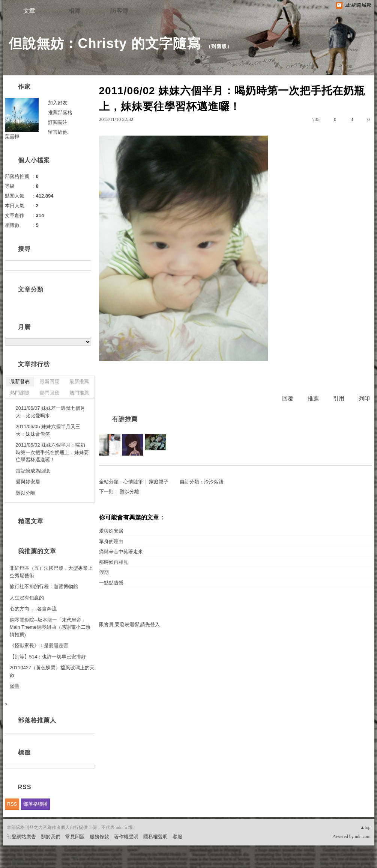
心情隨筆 (133, 482)
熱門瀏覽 (20, 393)
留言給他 (58, 132)
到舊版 (219, 46)
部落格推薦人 (37, 720)
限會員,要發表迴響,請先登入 (130, 624)
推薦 (313, 399)
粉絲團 (14, 862)
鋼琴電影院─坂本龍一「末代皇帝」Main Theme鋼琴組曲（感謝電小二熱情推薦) (50, 627)
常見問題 (75, 837)
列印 (364, 399)
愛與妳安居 (111, 531)
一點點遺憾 (111, 583)
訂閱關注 (58, 122)
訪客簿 (119, 11)
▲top (365, 827)
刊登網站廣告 (21, 837)
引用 (339, 399)
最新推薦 (79, 381)
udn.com (363, 836)
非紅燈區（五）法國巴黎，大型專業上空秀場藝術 (51, 572)
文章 (29, 11)
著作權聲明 (126, 837)
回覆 (288, 399)
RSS (12, 804)
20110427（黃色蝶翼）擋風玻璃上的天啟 (52, 671)
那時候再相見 (114, 562)
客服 (177, 837)
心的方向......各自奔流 (33, 609)
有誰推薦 (125, 419)
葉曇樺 (12, 137)
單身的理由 (111, 541)
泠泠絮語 (214, 482)
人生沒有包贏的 (27, 598)
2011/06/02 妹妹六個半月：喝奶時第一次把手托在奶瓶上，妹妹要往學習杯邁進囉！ (52, 452)
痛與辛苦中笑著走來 (121, 552)
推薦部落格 (60, 112)
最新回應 (50, 381)
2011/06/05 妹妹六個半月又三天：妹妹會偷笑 (48, 430)
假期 (104, 572)
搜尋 (85, 266)
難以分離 (129, 491)
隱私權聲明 (155, 837)
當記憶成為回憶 (33, 471)
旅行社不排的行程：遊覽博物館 (44, 586)
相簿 (74, 11)
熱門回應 (50, 393)
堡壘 (15, 686)
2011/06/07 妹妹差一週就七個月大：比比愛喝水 (51, 412)
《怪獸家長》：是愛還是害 (39, 645)
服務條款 (99, 837)
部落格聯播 (35, 804)
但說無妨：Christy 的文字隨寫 (105, 43)
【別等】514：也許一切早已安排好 (48, 657)
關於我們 (51, 837)
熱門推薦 (79, 393)
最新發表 (20, 381)
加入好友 (58, 103)
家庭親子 (159, 482)
